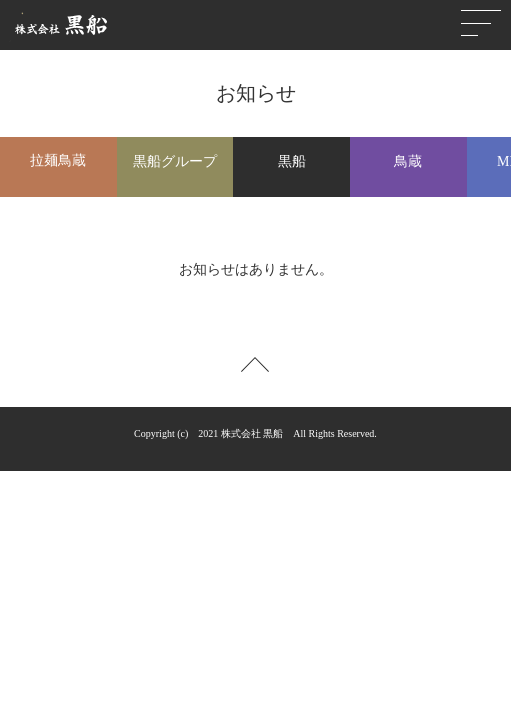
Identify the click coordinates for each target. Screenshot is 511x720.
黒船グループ (175, 161)
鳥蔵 (408, 161)
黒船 (292, 161)
